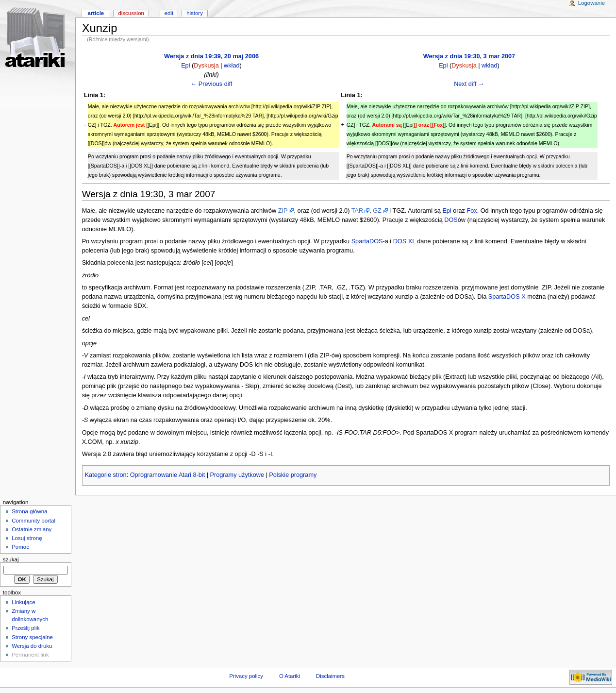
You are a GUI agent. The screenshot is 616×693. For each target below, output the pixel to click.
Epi (185, 66)
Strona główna (29, 511)
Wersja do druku (32, 646)
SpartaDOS (367, 241)
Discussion (131, 13)
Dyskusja (206, 66)
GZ (377, 211)
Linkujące (23, 602)
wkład (232, 66)
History (195, 13)
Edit (169, 13)
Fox (472, 211)
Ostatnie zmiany (32, 529)
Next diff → (469, 84)
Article (96, 13)
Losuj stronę (27, 538)
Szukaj (11, 559)
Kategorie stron (106, 475)
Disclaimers (330, 676)
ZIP (283, 211)
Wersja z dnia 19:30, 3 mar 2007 (469, 56)
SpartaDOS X (507, 297)
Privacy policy (246, 676)
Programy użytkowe (237, 475)
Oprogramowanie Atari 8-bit (167, 475)
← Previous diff (212, 84)
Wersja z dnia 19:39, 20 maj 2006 (211, 56)
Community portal (33, 521)
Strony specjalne (32, 637)
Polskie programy (293, 475)
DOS (451, 220)
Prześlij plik (25, 628)
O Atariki (290, 676)
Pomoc (20, 547)
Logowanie (591, 3)
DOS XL (404, 241)
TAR (357, 211)
